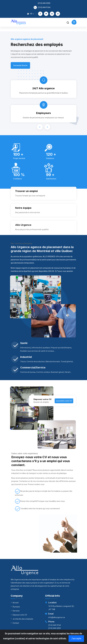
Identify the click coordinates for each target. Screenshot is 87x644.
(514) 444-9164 (44, 7)
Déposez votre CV (19, 615)
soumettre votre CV (56, 401)
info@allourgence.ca (57, 617)
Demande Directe (20, 66)
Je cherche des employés (22, 619)
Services (15, 611)
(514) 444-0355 (44, 3)
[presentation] (40, 127)
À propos (15, 607)
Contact (15, 623)
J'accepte (76, 638)
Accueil (15, 603)
